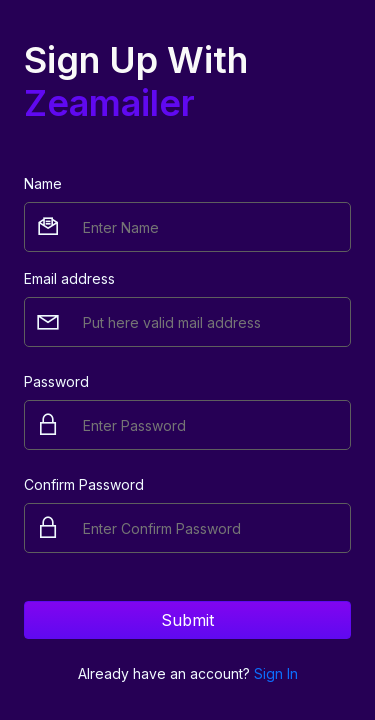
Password (56, 381)
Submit (187, 620)
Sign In (276, 673)
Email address (69, 278)
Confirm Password (84, 484)
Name (43, 183)
